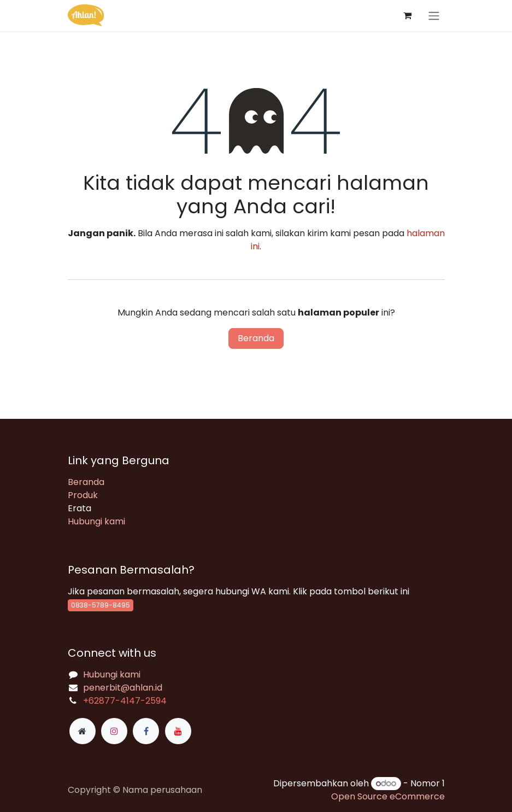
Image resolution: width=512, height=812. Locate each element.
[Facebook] (146, 731)
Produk (83, 495)
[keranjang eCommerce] (408, 15)
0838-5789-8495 (101, 605)
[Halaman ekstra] (83, 731)
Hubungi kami (96, 521)
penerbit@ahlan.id (123, 688)
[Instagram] (114, 731)
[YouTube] (178, 731)
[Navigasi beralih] (434, 16)
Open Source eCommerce (388, 796)
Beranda (256, 338)
